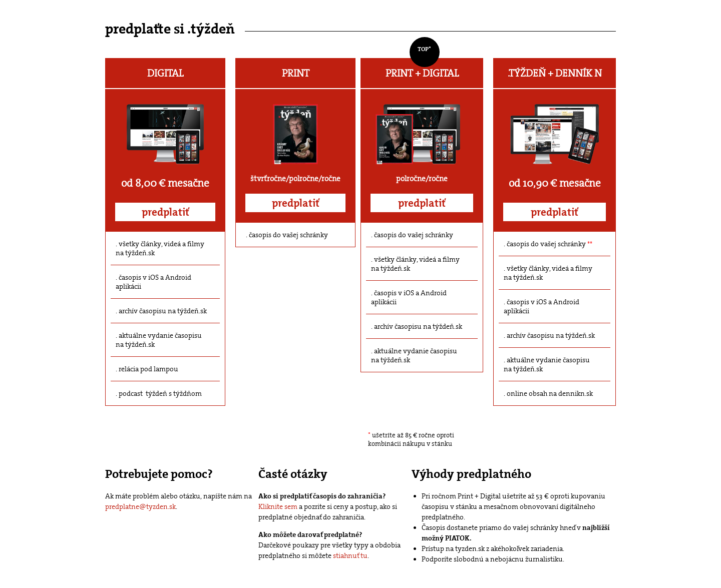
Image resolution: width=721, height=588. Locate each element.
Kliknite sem (278, 506)
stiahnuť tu (350, 555)
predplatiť (165, 212)
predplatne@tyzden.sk (140, 506)
